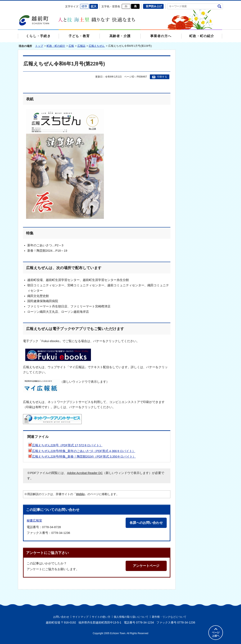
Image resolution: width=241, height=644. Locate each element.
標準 (84, 6)
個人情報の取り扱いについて (131, 617)
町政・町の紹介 (56, 46)
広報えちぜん (97, 46)
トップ (39, 46)
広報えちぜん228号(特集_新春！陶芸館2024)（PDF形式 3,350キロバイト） (82, 457)
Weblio (80, 494)
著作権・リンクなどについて (169, 617)
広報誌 (81, 46)
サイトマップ (80, 617)
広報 (71, 46)
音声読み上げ (154, 6)
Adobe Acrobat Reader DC (85, 473)
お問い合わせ (61, 617)
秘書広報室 (34, 520)
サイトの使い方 (101, 617)
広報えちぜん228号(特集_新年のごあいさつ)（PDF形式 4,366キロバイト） (82, 451)
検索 (219, 6)
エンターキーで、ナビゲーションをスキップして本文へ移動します (18, 3)
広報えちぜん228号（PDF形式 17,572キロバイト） (65, 445)
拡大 (94, 6)
